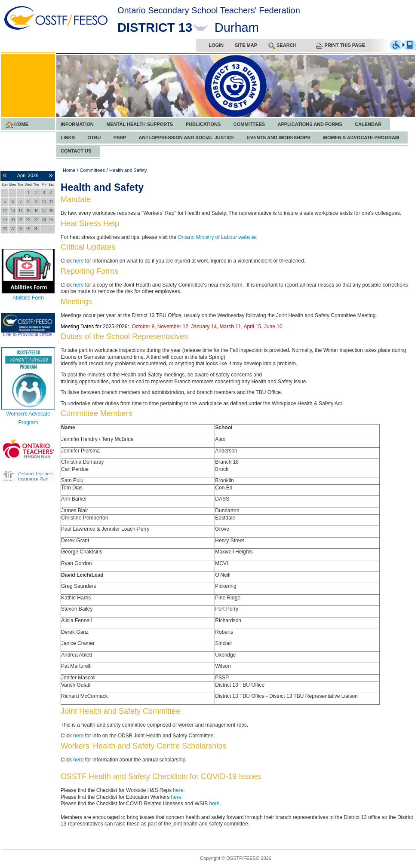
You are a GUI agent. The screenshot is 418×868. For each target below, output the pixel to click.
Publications (203, 124)
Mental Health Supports (140, 124)
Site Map (246, 45)
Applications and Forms (310, 124)
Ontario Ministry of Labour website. (217, 237)
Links (68, 138)
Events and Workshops (278, 138)
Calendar (368, 124)
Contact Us (76, 151)
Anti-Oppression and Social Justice (187, 138)
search (282, 46)
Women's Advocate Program (361, 138)
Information (77, 124)
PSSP (120, 138)
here (78, 261)
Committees (249, 124)
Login (216, 45)
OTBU (94, 138)
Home (17, 125)
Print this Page (341, 46)
